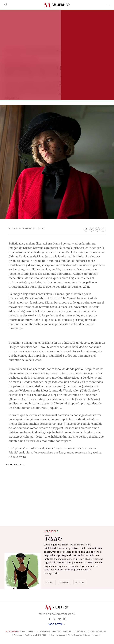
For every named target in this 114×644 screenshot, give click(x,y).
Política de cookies (75, 635)
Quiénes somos (43, 631)
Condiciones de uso (93, 635)
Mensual (80, 582)
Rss (23, 631)
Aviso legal (18, 635)
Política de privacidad (57, 635)
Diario (50, 582)
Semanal (65, 582)
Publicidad (56, 631)
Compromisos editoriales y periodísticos (90, 631)
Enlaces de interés (15, 465)
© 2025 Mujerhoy (12, 631)
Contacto (31, 631)
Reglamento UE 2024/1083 (35, 635)
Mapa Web (67, 631)
